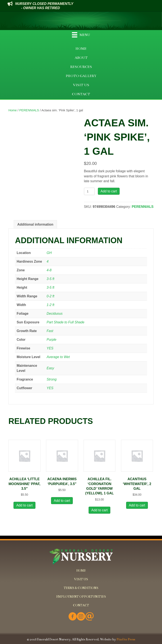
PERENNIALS (29, 110)
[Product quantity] (89, 191)
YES (50, 348)
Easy (50, 368)
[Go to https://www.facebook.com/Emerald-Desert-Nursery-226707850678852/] (73, 617)
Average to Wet (58, 357)
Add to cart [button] (24, 505)
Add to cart (109, 191)
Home (13, 110)
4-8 (49, 270)
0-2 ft (50, 296)
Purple (51, 340)
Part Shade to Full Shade (65, 322)
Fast (50, 331)
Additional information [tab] (35, 224)
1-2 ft (50, 305)
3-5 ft (50, 279)
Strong (52, 379)
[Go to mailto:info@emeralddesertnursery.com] (89, 617)
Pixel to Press (126, 639)
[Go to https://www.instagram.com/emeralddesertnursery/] (81, 617)
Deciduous (55, 314)
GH (49, 253)
